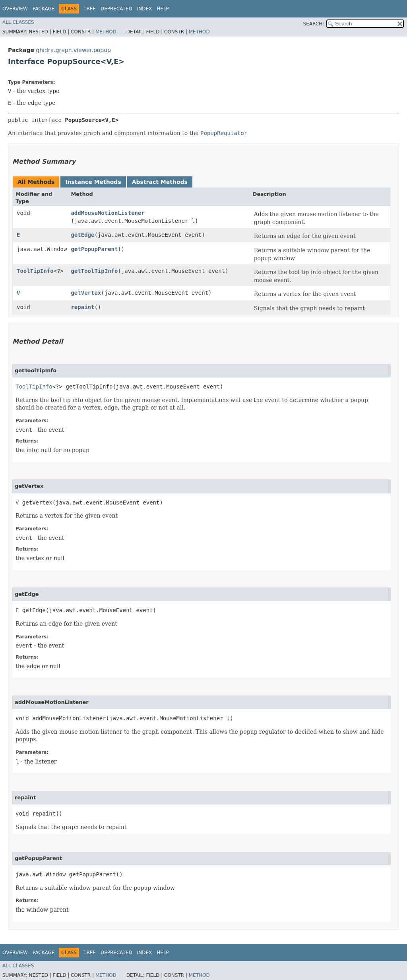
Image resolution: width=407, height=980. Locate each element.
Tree (90, 9)
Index (145, 9)
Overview (15, 9)
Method (106, 32)
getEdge (82, 235)
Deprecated (116, 9)
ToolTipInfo (35, 271)
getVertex (86, 293)
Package (44, 9)
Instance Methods (93, 182)
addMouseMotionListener (108, 213)
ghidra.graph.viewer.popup (73, 50)
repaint (82, 307)
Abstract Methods (160, 182)
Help (163, 9)
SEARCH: (314, 24)
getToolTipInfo (94, 271)
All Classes (18, 22)
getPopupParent (94, 249)
